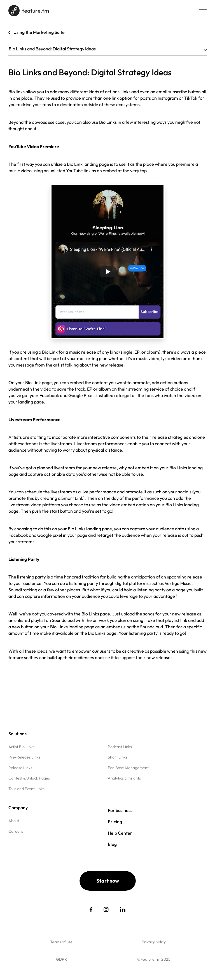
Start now (108, 881)
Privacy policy (154, 942)
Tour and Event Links (26, 789)
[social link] (91, 909)
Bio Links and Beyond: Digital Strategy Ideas (107, 49)
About (14, 821)
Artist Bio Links (21, 747)
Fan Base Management (128, 768)
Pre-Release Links (24, 757)
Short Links (118, 757)
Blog (112, 844)
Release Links (20, 768)
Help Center (120, 833)
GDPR (61, 959)
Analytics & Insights (124, 778)
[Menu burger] (203, 11)
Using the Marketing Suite (39, 32)
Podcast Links (120, 747)
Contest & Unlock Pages (29, 778)
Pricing (115, 822)
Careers (16, 831)
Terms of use (61, 942)
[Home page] (29, 11)
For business (120, 810)
